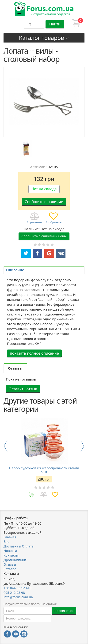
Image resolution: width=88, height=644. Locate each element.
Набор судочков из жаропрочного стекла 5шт (44, 470)
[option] (26, 148)
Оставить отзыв (23, 389)
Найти (55, 24)
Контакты (11, 555)
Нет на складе (44, 189)
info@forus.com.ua (18, 597)
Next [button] (82, 446)
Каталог (10, 569)
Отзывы (10, 564)
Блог (7, 542)
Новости (10, 551)
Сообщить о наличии (44, 202)
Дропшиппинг (15, 560)
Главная (10, 537)
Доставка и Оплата (19, 546)
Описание (15, 270)
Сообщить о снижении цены (44, 236)
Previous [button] (6, 446)
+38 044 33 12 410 (17, 588)
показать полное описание (34, 353)
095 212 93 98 (14, 593)
